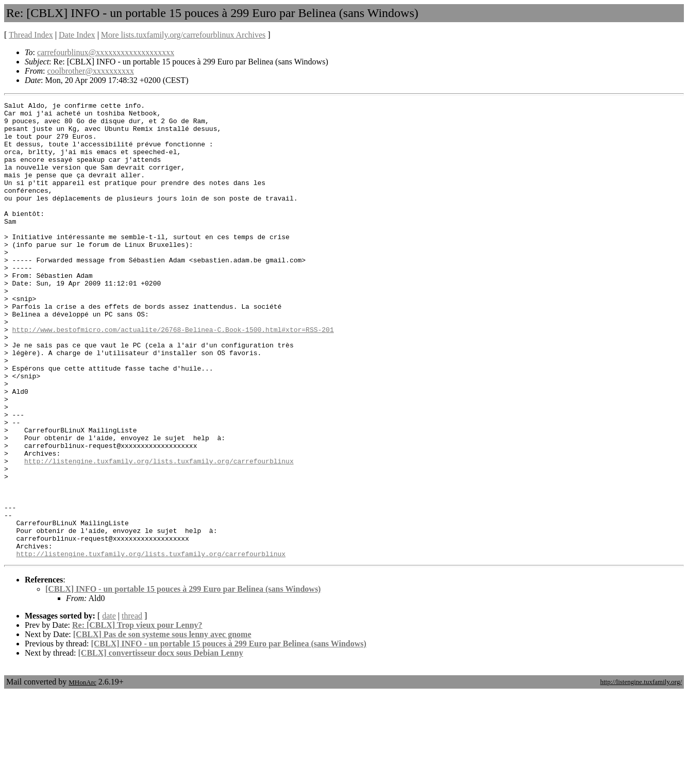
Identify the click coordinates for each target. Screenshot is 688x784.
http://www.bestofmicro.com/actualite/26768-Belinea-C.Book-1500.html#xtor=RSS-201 (173, 376)
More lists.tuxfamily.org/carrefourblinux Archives (183, 35)
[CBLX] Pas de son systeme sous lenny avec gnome (162, 725)
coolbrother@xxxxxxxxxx (90, 71)
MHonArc (82, 773)
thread (132, 707)
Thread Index (31, 35)
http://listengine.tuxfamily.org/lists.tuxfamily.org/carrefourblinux (159, 533)
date (109, 707)
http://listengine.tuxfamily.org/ (641, 773)
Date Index (77, 35)
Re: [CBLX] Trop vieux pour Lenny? (137, 716)
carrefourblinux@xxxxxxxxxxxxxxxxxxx (106, 52)
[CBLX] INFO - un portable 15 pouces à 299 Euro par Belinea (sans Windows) (183, 680)
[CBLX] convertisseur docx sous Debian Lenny (161, 744)
